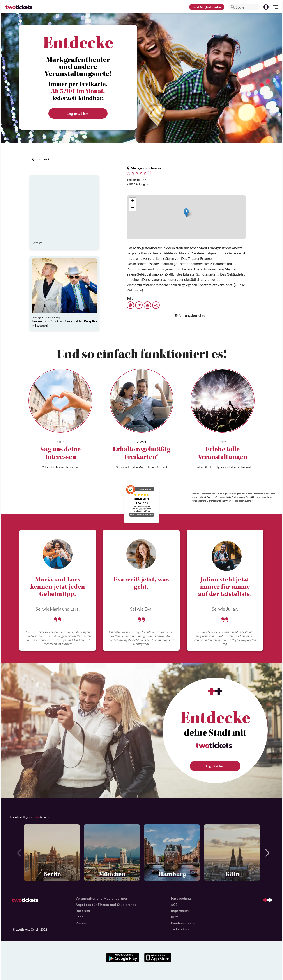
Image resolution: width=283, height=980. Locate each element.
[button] (233, 7)
